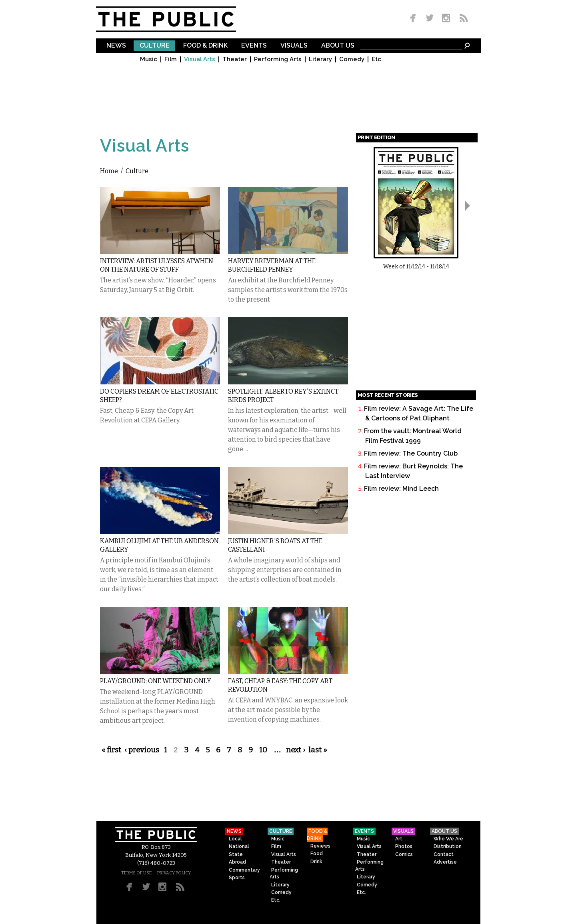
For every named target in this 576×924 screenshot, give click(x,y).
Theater (235, 59)
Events (254, 46)
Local (235, 839)
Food (317, 854)
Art (399, 839)
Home (109, 171)
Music (149, 59)
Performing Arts (278, 59)
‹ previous (142, 750)
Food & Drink (205, 46)
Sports (237, 878)
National (239, 846)
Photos (404, 846)
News (116, 46)
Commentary (244, 870)
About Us (338, 46)
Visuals (294, 46)
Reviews (320, 846)
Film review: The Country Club (411, 453)
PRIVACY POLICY (174, 873)
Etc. (377, 59)
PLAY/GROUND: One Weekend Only (156, 681)
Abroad (237, 862)
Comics (404, 854)
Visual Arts (200, 59)
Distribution (448, 846)
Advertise (445, 862)
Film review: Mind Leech (401, 489)
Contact (444, 854)
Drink (316, 862)
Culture (155, 46)
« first (111, 750)
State (236, 854)
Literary (320, 59)
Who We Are (448, 839)
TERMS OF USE (136, 873)
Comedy (352, 59)
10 (263, 750)
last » (318, 750)
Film (171, 59)
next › (296, 750)
